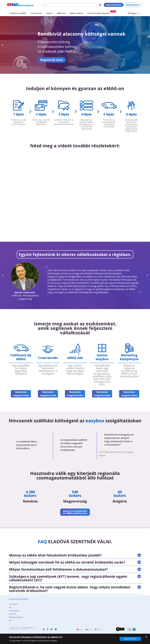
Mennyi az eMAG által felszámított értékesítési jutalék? (55, 555)
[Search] (100, 5)
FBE (10, 607)
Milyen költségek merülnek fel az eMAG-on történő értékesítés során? (67, 562)
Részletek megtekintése (21, 394)
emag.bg (90, 629)
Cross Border (13, 604)
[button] (3, 45)
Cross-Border (36, 13)
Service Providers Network (99, 13)
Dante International (27, 627)
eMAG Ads (61, 13)
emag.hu (99, 629)
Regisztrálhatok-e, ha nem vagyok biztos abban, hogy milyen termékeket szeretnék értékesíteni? (70, 589)
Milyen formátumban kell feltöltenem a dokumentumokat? (58, 569)
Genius (49, 13)
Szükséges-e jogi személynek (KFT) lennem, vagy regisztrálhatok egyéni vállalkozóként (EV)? (68, 578)
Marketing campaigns (16, 617)
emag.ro (81, 629)
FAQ (10, 620)
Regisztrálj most (18, 60)
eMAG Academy (76, 13)
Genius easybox (14, 611)
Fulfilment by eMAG (18, 13)
